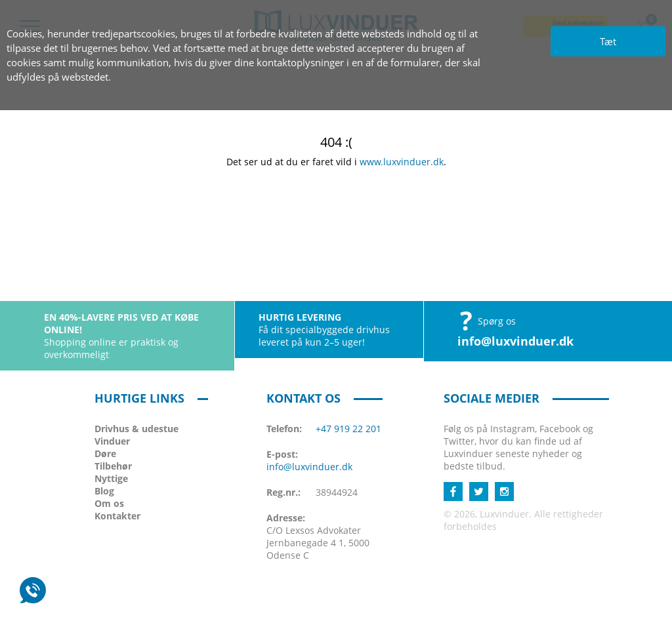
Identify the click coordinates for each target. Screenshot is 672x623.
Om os (109, 503)
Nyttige (111, 478)
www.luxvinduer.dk (402, 162)
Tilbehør (113, 466)
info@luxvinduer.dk (515, 341)
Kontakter (117, 516)
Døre (105, 453)
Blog (104, 491)
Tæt (608, 41)
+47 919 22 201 (348, 429)
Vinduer (112, 441)
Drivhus (136, 429)
